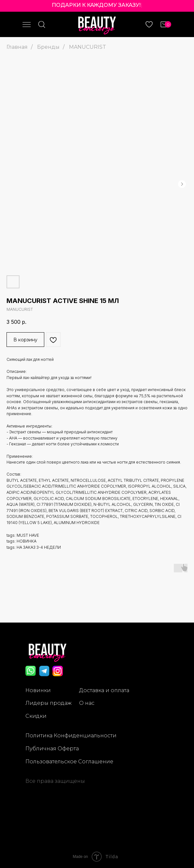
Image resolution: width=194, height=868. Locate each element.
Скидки (36, 716)
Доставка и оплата (104, 690)
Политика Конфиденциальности (71, 736)
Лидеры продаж (48, 703)
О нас (87, 703)
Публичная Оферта (52, 749)
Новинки (38, 690)
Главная (17, 47)
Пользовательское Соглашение (69, 762)
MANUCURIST (88, 47)
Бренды (48, 47)
